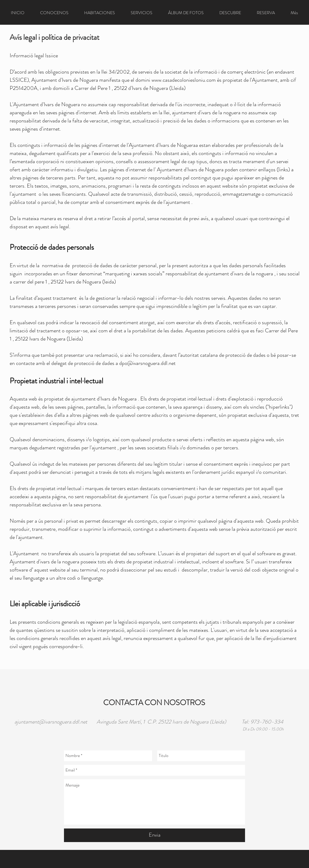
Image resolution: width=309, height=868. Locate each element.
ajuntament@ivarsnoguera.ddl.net (51, 722)
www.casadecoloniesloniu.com (184, 80)
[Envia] (154, 835)
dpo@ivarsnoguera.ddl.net (147, 363)
